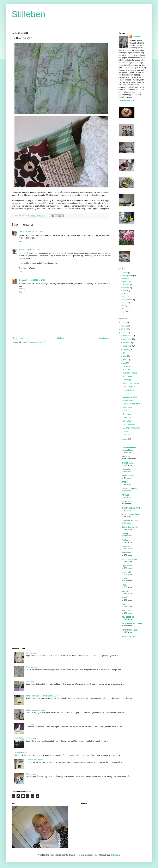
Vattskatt (126, 435)
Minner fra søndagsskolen (36, 710)
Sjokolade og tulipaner (35, 760)
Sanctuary (126, 457)
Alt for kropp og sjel (130, 630)
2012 (123, 329)
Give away (30, 682)
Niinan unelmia (128, 476)
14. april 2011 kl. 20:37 (33, 250)
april (125, 363)
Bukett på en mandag (131, 428)
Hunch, (125, 598)
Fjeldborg (126, 540)
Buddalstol (30, 724)
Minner (123, 303)
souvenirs (126, 469)
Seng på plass (31, 653)
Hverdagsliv (125, 285)
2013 (123, 326)
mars (126, 439)
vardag (124, 578)
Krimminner (127, 376)
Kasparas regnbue (129, 489)
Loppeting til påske (130, 397)
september (128, 346)
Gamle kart (127, 418)
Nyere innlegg (18, 338)
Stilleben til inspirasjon (132, 404)
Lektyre (124, 297)
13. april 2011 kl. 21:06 (34, 232)
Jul (122, 294)
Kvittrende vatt (129, 401)
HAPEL (125, 482)
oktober (126, 343)
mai (125, 360)
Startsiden (61, 338)
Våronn (126, 411)
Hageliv (124, 279)
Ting (122, 312)
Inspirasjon (125, 288)
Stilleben (29, 14)
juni (125, 356)
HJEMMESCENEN (129, 636)
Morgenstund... (129, 407)
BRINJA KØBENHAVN (131, 508)
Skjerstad (23, 280)
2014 (123, 323)
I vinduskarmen (129, 424)
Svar (21, 242)
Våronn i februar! (32, 739)
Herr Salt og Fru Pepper (132, 387)
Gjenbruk (124, 273)
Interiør (123, 291)
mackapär (126, 502)
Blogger (116, 855)
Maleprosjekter (126, 300)
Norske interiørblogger (131, 514)
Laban (125, 431)
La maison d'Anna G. (130, 521)
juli (125, 353)
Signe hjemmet (128, 566)
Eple (123, 604)
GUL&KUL (127, 421)
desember (127, 336)
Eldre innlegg (104, 338)
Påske (123, 306)
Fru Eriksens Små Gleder (132, 623)
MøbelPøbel (126, 553)
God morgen (31, 774)
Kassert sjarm (128, 390)
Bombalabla (127, 611)
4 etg (124, 585)
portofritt (125, 591)
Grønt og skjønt (127, 276)
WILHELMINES (128, 617)
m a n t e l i (126, 572)
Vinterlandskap (21, 753)
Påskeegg (127, 380)
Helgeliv (124, 282)
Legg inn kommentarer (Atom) (33, 342)
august (126, 349)
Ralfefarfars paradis (130, 527)
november (127, 339)
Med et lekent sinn (129, 559)
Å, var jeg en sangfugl (34, 667)
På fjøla (126, 394)
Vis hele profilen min (126, 100)
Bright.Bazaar (127, 463)
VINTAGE (125, 495)
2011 (123, 333)
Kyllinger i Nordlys (130, 373)
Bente (21, 250)
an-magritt (126, 534)
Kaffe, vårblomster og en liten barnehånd (42, 696)
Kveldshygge (128, 366)
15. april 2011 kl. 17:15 (36, 280)
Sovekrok (127, 370)
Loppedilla (126, 546)
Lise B (21, 232)
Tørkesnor (127, 414)
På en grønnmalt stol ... (132, 383)
